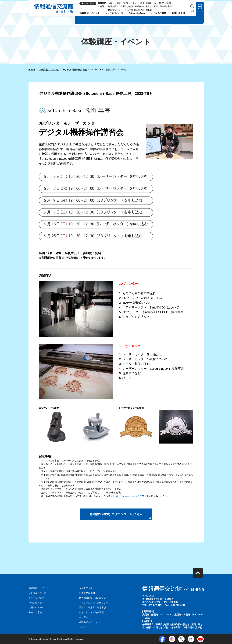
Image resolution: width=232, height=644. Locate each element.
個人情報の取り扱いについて (94, 598)
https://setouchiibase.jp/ (127, 496)
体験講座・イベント (90, 13)
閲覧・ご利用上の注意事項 (93, 608)
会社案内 (84, 618)
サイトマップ (86, 589)
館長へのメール (36, 608)
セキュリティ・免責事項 (91, 613)
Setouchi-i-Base (137, 13)
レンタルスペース (114, 13)
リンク (82, 627)
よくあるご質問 (159, 13)
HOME (32, 70)
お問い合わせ (178, 13)
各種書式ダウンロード (90, 623)
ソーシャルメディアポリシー (94, 603)
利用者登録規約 (87, 593)
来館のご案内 (35, 613)
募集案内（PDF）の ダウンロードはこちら (116, 515)
